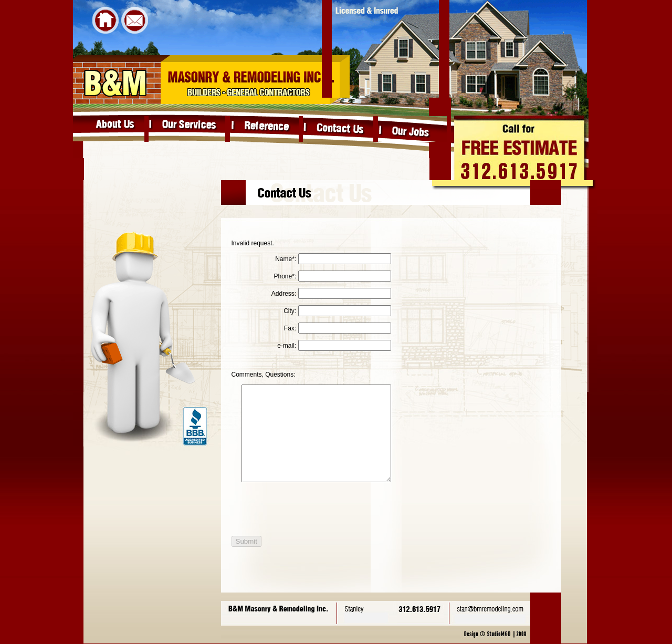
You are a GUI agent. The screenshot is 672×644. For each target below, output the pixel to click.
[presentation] (308, 528)
